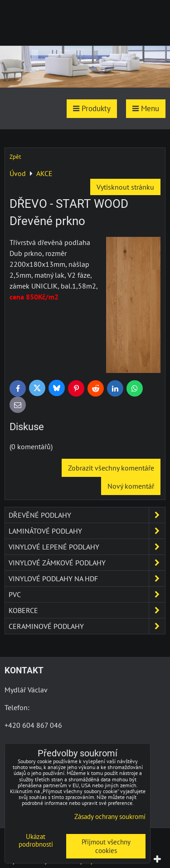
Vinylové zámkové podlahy (87, 563)
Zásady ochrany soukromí (110, 817)
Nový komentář (131, 486)
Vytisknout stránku (125, 187)
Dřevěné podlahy (87, 515)
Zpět (15, 157)
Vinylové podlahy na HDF (87, 579)
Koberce (87, 610)
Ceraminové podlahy (87, 626)
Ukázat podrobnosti (36, 841)
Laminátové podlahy (87, 531)
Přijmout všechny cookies (106, 846)
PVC (87, 594)
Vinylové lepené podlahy (87, 547)
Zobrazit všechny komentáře (111, 468)
